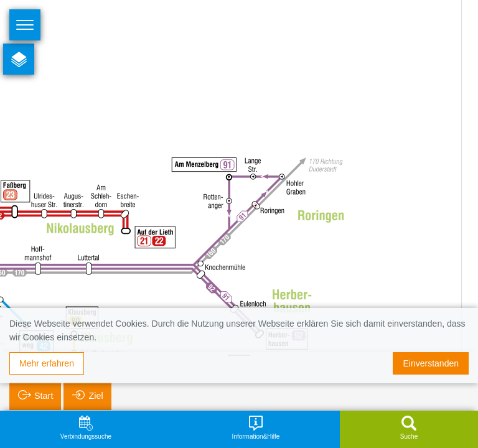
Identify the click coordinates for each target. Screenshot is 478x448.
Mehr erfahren (47, 363)
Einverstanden (431, 363)
